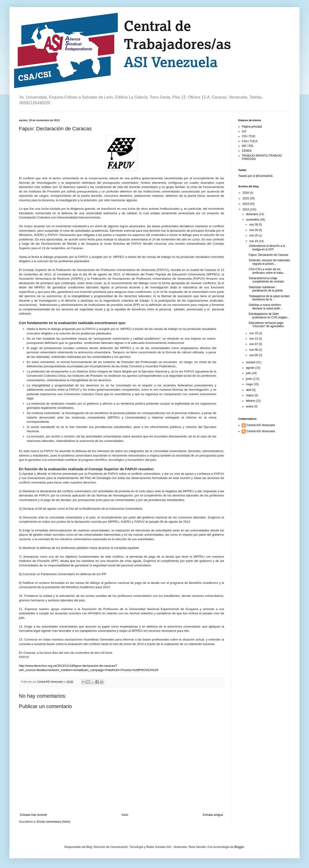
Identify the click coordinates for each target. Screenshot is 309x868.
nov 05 (254, 355)
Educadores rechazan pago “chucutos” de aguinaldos (266, 325)
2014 (246, 204)
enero (250, 406)
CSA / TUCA (250, 141)
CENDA (247, 151)
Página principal (252, 127)
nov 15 (254, 333)
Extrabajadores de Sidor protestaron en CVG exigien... (269, 316)
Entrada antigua (213, 815)
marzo (250, 395)
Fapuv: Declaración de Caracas (268, 255)
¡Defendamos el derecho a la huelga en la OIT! (267, 248)
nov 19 (254, 241)
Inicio (125, 815)
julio (249, 373)
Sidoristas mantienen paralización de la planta (266, 289)
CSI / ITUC (249, 136)
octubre (251, 362)
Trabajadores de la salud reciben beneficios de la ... (269, 298)
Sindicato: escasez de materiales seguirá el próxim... (269, 262)
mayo (250, 384)
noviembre (253, 220)
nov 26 (254, 230)
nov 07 (254, 344)
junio (249, 379)
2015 (246, 198)
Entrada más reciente (33, 815)
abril (249, 390)
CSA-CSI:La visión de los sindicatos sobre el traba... (267, 271)
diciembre (253, 214)
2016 (246, 193)
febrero (251, 401)
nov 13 (254, 339)
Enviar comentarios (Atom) (54, 822)
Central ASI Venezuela (261, 425)
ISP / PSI (247, 146)
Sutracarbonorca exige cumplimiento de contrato (266, 280)
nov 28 (254, 225)
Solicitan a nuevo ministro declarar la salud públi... (265, 307)
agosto (251, 368)
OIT (244, 132)
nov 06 (254, 350)
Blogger (239, 847)
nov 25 (254, 235)
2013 (246, 210)
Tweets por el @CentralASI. (256, 176)
